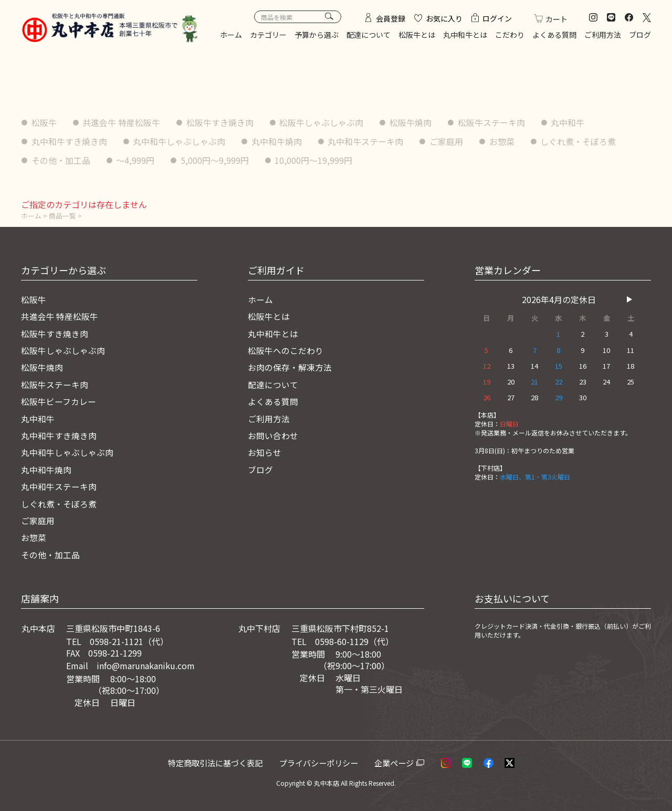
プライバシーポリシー (323, 762)
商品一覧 (62, 215)
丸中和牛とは (465, 35)
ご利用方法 (603, 35)
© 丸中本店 (323, 782)
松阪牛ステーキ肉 (492, 122)
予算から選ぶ (317, 35)
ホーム (231, 35)
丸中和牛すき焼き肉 (69, 141)
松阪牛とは (417, 35)
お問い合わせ (273, 435)
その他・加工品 (61, 160)
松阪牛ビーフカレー (59, 401)
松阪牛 (44, 122)
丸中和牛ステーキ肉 (366, 141)
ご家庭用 (447, 141)
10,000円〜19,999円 (314, 160)
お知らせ (265, 452)
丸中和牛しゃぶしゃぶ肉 (180, 141)
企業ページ (397, 762)
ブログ (640, 35)
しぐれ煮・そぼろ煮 (580, 141)
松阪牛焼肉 (412, 122)
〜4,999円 (136, 160)
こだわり (510, 35)
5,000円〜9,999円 (215, 160)
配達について (369, 35)
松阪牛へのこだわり (286, 350)
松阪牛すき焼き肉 (220, 122)
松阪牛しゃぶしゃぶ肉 (322, 122)
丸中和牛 (569, 122)
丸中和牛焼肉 (277, 141)
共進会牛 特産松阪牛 (122, 122)
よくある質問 (554, 35)
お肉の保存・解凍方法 (290, 367)
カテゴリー (268, 35)
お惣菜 (503, 141)
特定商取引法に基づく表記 (218, 762)
